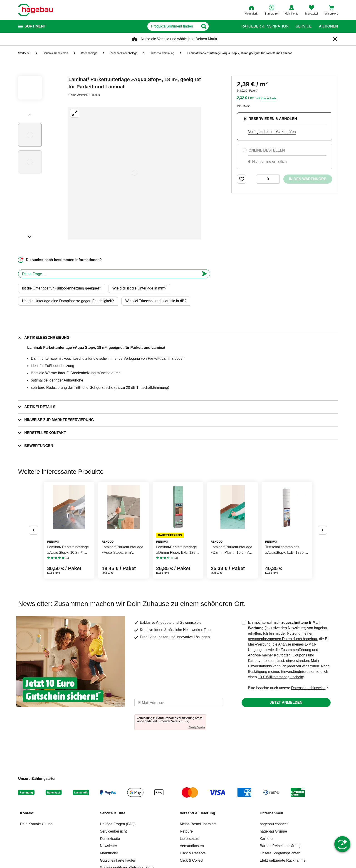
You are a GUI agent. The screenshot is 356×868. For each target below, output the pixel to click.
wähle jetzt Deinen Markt (197, 39)
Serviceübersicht (113, 831)
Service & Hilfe (113, 813)
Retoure (186, 831)
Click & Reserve (193, 853)
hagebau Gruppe (273, 831)
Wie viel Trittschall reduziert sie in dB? (156, 301)
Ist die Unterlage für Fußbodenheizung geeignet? (62, 288)
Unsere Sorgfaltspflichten (280, 853)
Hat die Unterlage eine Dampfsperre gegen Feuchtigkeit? (68, 301)
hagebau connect (274, 824)
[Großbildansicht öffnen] (135, 173)
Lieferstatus (189, 839)
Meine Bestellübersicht (198, 824)
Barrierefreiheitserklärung (280, 846)
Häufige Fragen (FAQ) (118, 824)
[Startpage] (36, 10)
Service (304, 26)
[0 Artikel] (268, 179)
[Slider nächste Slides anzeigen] (30, 235)
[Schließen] (335, 39)
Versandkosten (192, 846)
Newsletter (109, 846)
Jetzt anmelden (286, 702)
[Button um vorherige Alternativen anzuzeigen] (34, 530)
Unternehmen (271, 813)
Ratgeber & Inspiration (265, 26)
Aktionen (328, 26)
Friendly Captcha (197, 727)
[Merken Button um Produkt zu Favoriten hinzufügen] (242, 179)
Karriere (266, 839)
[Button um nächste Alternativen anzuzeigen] (322, 530)
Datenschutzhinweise (308, 688)
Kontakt (27, 813)
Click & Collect (192, 860)
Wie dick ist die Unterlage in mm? (139, 288)
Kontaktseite (110, 839)
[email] (179, 703)
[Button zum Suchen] (225, 26)
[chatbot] (109, 274)
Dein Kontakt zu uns (36, 824)
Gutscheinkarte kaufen (118, 860)
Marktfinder (109, 853)
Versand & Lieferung (198, 813)
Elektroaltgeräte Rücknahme (283, 860)
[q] (173, 26)
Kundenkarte (269, 98)
